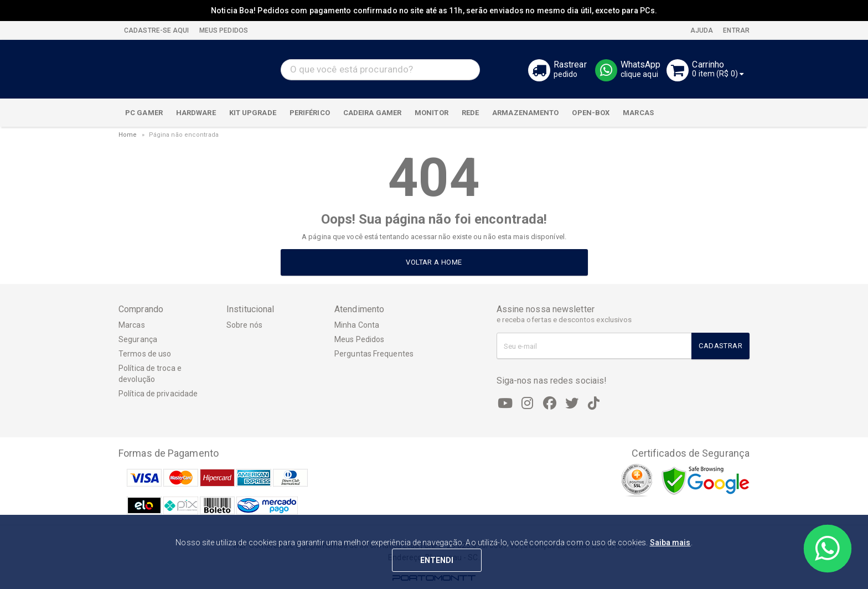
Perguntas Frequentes (374, 354)
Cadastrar (720, 346)
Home (128, 135)
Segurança (138, 339)
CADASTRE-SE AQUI (157, 30)
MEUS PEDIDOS (223, 30)
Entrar (735, 30)
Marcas (132, 325)
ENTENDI (437, 560)
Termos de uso (145, 354)
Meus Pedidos (359, 339)
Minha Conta (357, 325)
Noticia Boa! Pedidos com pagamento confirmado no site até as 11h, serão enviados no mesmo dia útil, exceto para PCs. (434, 11)
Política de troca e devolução (150, 374)
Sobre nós (244, 325)
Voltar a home (434, 262)
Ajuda (701, 30)
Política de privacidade (158, 394)
